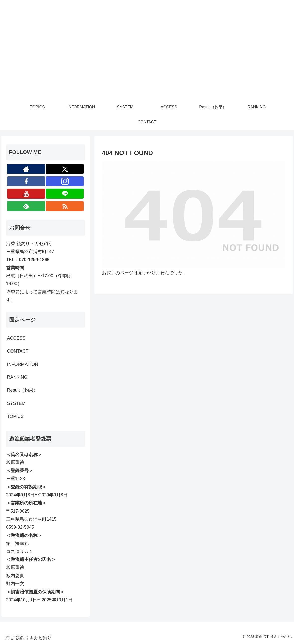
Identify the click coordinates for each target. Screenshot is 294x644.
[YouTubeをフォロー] (26, 194)
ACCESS (16, 338)
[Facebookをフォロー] (26, 181)
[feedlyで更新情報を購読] (26, 206)
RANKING (17, 377)
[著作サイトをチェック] (26, 169)
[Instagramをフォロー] (65, 181)
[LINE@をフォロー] (65, 194)
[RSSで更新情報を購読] (65, 206)
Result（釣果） (23, 390)
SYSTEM (16, 403)
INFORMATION (23, 364)
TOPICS (16, 416)
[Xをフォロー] (65, 169)
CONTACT (18, 351)
